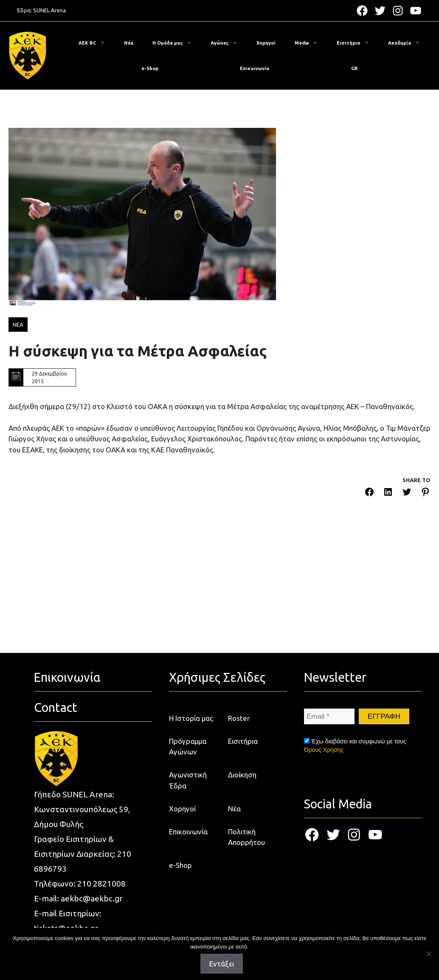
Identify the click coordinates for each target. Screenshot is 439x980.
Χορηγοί (266, 43)
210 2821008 (101, 884)
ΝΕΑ (18, 325)
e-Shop (150, 68)
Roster (239, 718)
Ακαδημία (408, 43)
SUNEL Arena (49, 10)
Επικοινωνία (255, 68)
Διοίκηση (242, 775)
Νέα (129, 43)
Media (310, 43)
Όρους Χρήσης (324, 750)
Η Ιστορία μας (191, 718)
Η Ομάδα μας (176, 43)
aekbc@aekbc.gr (92, 898)
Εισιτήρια (357, 43)
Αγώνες (228, 43)
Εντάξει (222, 964)
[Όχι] (428, 954)
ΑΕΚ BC (96, 43)
